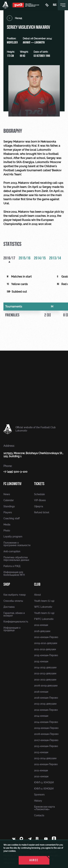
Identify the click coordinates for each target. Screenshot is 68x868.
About (37, 595)
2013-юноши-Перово (46, 746)
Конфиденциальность (16, 622)
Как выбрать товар (15, 595)
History (38, 801)
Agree (34, 860)
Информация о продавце (12, 629)
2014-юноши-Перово (46, 722)
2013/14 (55, 258)
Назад (14, 18)
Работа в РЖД (12, 566)
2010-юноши (41, 776)
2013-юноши (41, 752)
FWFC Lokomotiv (44, 619)
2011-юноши (41, 770)
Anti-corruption (12, 551)
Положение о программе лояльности (17, 544)
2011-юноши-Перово (46, 764)
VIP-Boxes (40, 500)
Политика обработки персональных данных (16, 559)
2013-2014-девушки (45, 758)
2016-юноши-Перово (46, 698)
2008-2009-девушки (46, 686)
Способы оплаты (13, 601)
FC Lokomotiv (12, 484)
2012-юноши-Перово (46, 710)
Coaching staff (11, 518)
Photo (7, 531)
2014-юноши (41, 716)
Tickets (39, 484)
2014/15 (40, 258)
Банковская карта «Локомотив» (44, 808)
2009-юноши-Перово (46, 728)
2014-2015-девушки (45, 667)
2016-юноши (41, 692)
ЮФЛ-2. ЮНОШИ (44, 789)
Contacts (39, 815)
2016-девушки (42, 631)
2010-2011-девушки (45, 680)
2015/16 (25, 258)
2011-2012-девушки (45, 649)
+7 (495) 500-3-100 (15, 472)
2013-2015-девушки (45, 704)
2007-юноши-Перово (46, 740)
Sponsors (39, 795)
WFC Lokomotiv (43, 607)
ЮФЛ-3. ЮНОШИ (44, 782)
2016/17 (9, 258)
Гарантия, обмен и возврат (14, 614)
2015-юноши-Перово (46, 655)
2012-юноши (41, 625)
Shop (7, 584)
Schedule (39, 494)
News (7, 494)
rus (55, 5)
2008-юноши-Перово (46, 734)
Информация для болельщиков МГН (14, 573)
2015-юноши (41, 661)
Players (8, 512)
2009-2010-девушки (46, 643)
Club (37, 584)
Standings (9, 506)
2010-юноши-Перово (46, 637)
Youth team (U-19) (44, 601)
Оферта (39, 506)
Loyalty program (13, 537)
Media (7, 525)
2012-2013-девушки (45, 673)
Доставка (9, 607)
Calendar (9, 500)
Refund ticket (42, 512)
